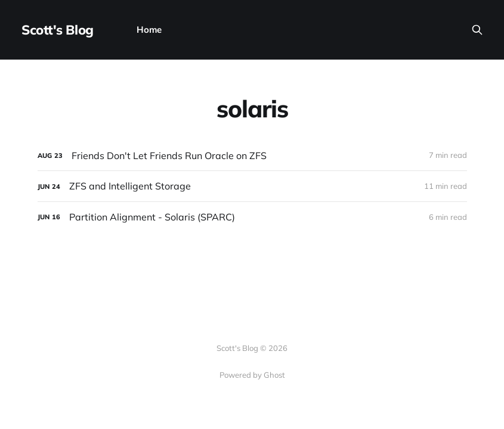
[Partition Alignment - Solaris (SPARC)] (252, 217)
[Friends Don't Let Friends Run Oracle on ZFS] (252, 156)
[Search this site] (477, 30)
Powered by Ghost (252, 375)
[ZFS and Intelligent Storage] (252, 186)
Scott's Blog (58, 30)
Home (149, 29)
